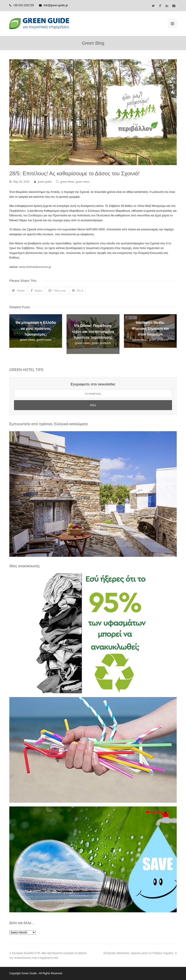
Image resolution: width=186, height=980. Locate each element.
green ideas (67, 182)
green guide (45, 182)
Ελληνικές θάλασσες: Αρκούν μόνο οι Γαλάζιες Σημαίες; (140, 953)
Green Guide (29, 973)
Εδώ (93, 405)
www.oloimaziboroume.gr (35, 267)
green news (82, 182)
